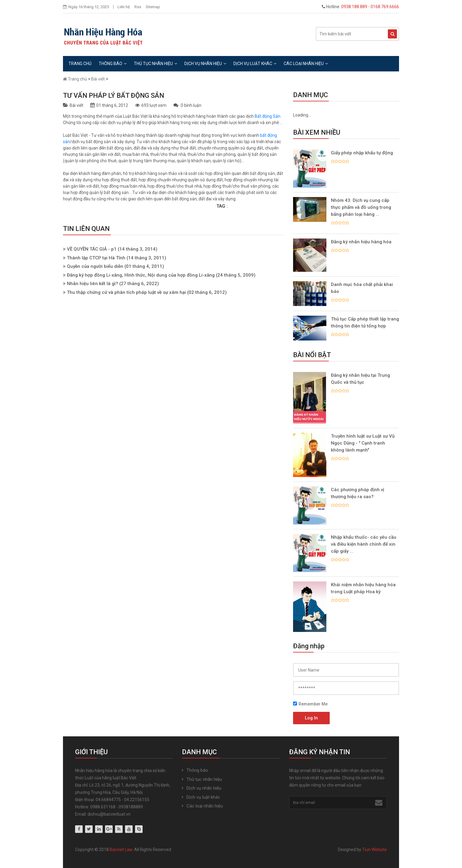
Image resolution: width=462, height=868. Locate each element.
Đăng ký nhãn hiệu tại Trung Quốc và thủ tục (360, 379)
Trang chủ (80, 64)
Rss (138, 7)
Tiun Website (375, 850)
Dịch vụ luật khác (255, 64)
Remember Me (310, 704)
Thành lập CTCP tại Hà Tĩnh (96, 258)
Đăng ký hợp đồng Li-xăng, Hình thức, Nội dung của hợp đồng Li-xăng (141, 275)
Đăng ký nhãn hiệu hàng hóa (361, 242)
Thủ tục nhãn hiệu (155, 64)
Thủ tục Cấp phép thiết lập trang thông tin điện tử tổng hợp (365, 322)
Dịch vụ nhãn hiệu (205, 64)
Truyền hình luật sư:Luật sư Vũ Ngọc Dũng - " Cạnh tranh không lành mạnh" (363, 443)
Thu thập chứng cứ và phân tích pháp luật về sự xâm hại (126, 292)
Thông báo (113, 64)
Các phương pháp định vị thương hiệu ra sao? (358, 493)
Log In (311, 718)
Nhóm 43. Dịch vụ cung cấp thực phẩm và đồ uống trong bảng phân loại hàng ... (361, 207)
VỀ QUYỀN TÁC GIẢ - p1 (92, 249)
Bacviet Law (121, 850)
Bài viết (98, 79)
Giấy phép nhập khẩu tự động (362, 153)
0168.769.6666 (385, 7)
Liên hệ (124, 7)
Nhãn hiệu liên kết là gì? (92, 284)
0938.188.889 (354, 7)
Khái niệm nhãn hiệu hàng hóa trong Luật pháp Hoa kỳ (363, 588)
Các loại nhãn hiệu (306, 64)
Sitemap (153, 7)
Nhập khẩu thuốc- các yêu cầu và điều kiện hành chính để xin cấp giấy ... (364, 544)
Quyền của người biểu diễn (95, 266)
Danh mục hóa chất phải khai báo (362, 288)
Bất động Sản (267, 116)
